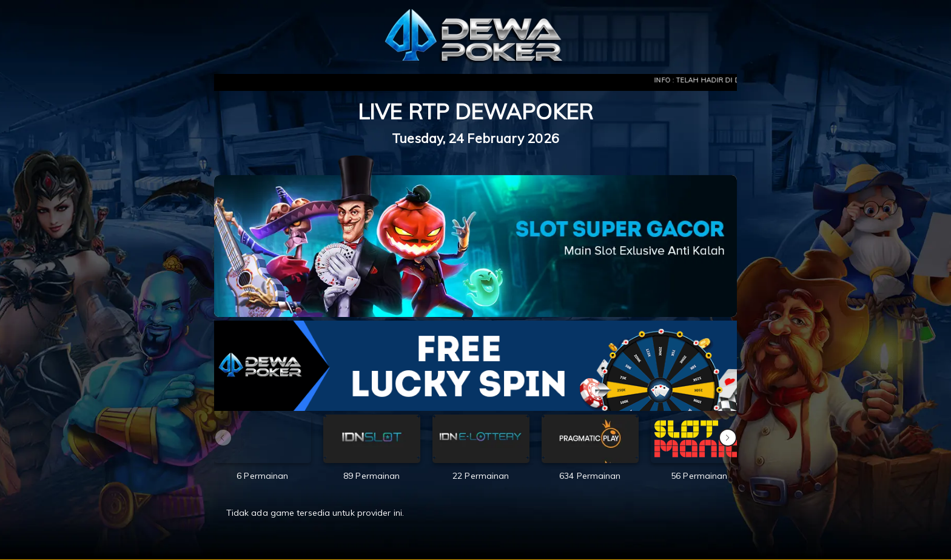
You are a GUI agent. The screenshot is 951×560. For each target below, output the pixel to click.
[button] (728, 438)
